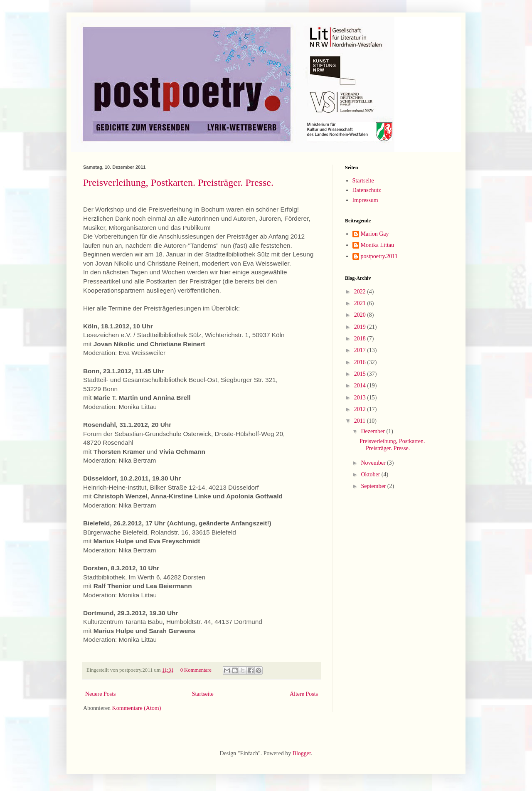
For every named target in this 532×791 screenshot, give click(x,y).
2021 (361, 303)
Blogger (302, 753)
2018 (361, 339)
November (374, 463)
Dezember (373, 431)
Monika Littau (378, 245)
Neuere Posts (101, 694)
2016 (361, 362)
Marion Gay (375, 234)
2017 (361, 350)
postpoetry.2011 (379, 256)
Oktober (371, 474)
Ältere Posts (304, 694)
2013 (361, 398)
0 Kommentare (196, 670)
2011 (361, 421)
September (374, 486)
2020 (361, 315)
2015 (361, 374)
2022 (361, 292)
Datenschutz (367, 190)
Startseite (203, 694)
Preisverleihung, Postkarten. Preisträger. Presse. (178, 182)
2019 (361, 327)
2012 (361, 409)
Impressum (365, 200)
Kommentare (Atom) (137, 708)
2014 (361, 386)
